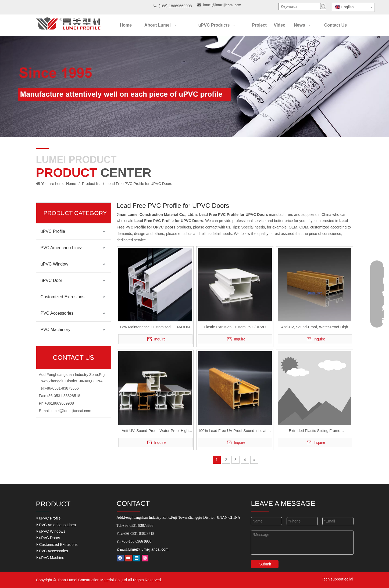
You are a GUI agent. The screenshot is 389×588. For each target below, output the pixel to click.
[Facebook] (120, 558)
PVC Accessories (57, 313)
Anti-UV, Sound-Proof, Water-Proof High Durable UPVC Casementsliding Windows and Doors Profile (315, 328)
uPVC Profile (53, 231)
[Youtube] (128, 558)
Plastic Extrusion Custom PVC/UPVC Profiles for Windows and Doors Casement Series (235, 328)
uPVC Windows (51, 531)
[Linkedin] (137, 558)
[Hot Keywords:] (323, 6)
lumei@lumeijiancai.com (71, 411)
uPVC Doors (48, 538)
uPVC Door (51, 280)
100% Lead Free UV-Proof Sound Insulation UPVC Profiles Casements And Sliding (235, 431)
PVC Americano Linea (62, 248)
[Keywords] (299, 6)
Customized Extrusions (63, 297)
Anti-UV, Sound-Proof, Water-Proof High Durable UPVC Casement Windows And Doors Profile (155, 431)
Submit (265, 564)
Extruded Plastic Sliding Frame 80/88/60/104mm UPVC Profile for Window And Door (314, 431)
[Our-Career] (194, 87)
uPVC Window (54, 264)
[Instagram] (145, 558)
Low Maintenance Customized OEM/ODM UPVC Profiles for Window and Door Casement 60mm (155, 328)
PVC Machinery (56, 330)
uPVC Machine (50, 558)
